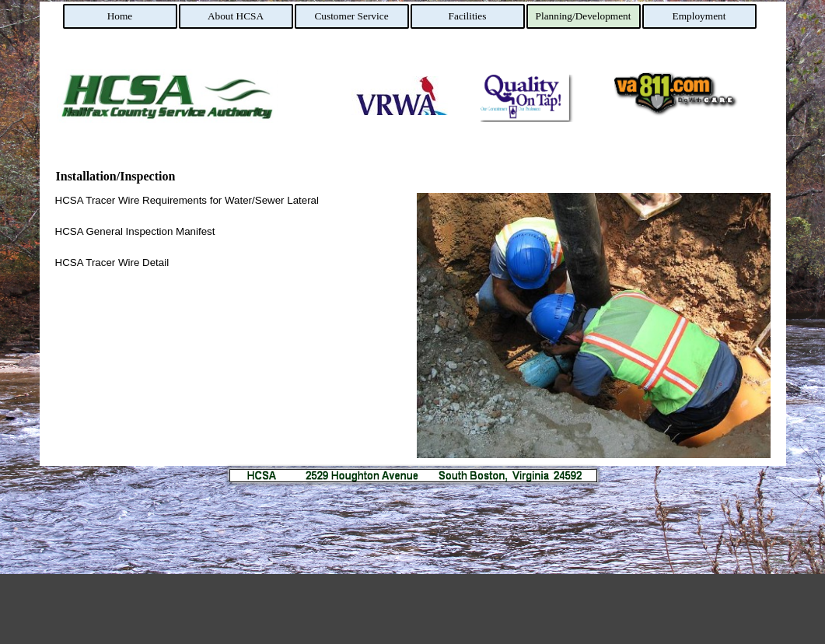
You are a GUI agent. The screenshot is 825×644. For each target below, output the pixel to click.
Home (120, 16)
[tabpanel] (232, 232)
